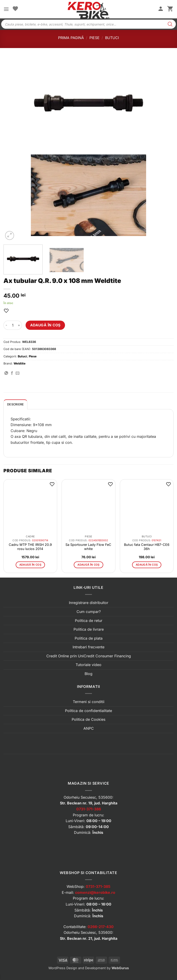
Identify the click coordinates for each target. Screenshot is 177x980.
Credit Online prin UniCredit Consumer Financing (89, 656)
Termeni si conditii (89, 702)
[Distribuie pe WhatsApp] (6, 373)
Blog (88, 674)
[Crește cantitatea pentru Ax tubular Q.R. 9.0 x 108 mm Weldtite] (19, 325)
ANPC (89, 728)
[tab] (15, 404)
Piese (94, 38)
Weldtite (20, 363)
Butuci (112, 38)
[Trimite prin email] (18, 373)
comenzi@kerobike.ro (95, 892)
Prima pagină (71, 38)
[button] (6, 9)
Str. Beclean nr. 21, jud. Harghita (89, 938)
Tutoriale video (88, 665)
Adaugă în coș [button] (30, 565)
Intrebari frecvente (88, 647)
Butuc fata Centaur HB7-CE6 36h (147, 547)
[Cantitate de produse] (13, 325)
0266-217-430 (101, 927)
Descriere (15, 404)
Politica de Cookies (88, 719)
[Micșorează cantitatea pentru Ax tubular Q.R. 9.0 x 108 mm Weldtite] (6, 325)
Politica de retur (89, 621)
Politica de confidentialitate (88, 711)
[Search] (170, 24)
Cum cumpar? (89, 612)
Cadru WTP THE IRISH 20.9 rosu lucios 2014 (30, 547)
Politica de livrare (89, 629)
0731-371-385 (98, 886)
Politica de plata (89, 638)
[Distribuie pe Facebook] (12, 373)
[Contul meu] (161, 9)
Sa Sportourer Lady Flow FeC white (88, 547)
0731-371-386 (89, 809)
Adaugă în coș (45, 325)
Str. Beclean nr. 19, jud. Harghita (89, 803)
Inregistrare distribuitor (89, 603)
